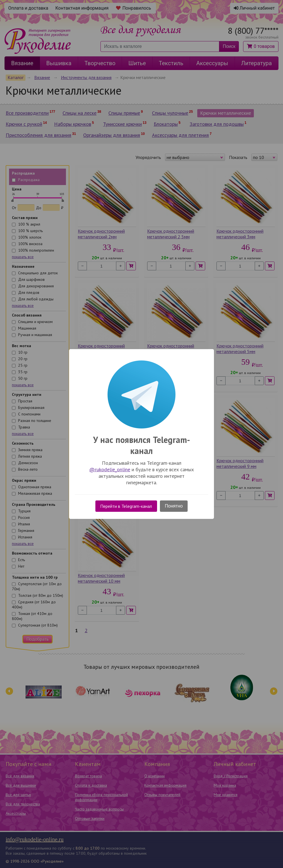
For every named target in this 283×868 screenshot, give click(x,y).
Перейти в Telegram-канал (126, 506)
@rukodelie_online (110, 469)
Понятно (174, 506)
